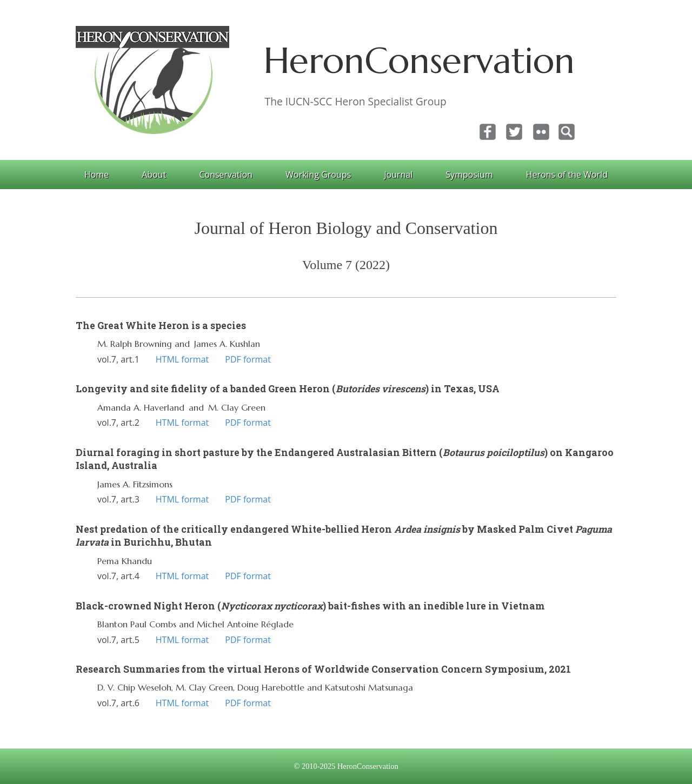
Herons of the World (567, 175)
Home (97, 175)
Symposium (469, 175)
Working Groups (318, 175)
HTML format (182, 359)
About (154, 175)
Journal (398, 175)
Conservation (226, 175)
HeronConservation (419, 61)
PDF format (248, 359)
